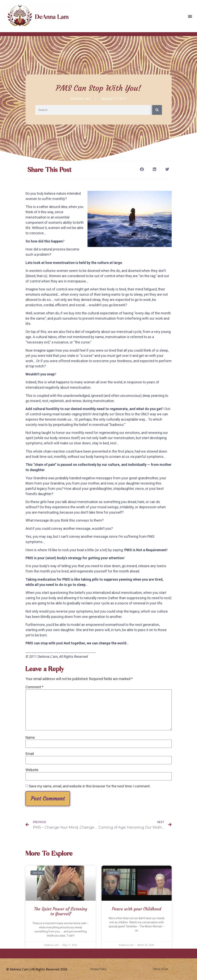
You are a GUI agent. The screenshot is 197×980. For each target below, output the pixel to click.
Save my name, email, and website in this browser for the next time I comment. (90, 786)
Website (32, 770)
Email (30, 754)
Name (30, 738)
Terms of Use (160, 969)
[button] (190, 16)
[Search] (157, 110)
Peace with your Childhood (136, 909)
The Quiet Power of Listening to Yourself (61, 911)
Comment (34, 687)
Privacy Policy (98, 969)
